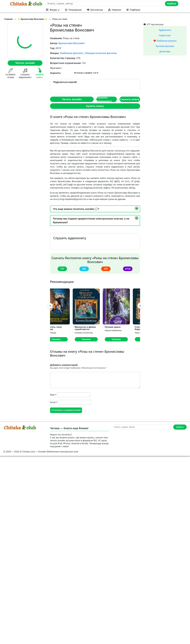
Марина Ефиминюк (122, 330)
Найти (172, 4)
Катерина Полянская (93, 333)
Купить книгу (95, 106)
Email (54, 402)
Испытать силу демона (62, 328)
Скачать (65, 339)
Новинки (116, 10)
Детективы (165, 51)
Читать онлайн (25, 63)
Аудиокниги (165, 30)
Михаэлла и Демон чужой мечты (94, 328)
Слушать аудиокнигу (104, 99)
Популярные (75, 10)
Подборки (135, 10)
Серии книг (165, 35)
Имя (53, 395)
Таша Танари (59, 333)
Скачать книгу (130, 99)
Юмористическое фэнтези (101, 53)
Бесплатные (97, 10)
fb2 (84, 269)
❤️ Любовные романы (165, 41)
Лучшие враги (122, 327)
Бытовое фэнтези (165, 46)
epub (128, 269)
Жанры (53, 10)
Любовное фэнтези (71, 53)
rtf (106, 269)
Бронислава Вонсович (72, 43)
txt (62, 269)
